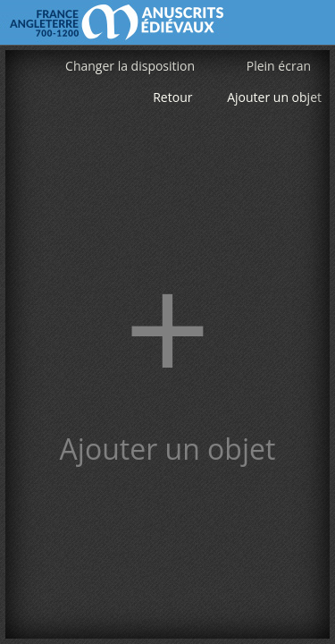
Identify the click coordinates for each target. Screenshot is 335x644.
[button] (167, 344)
